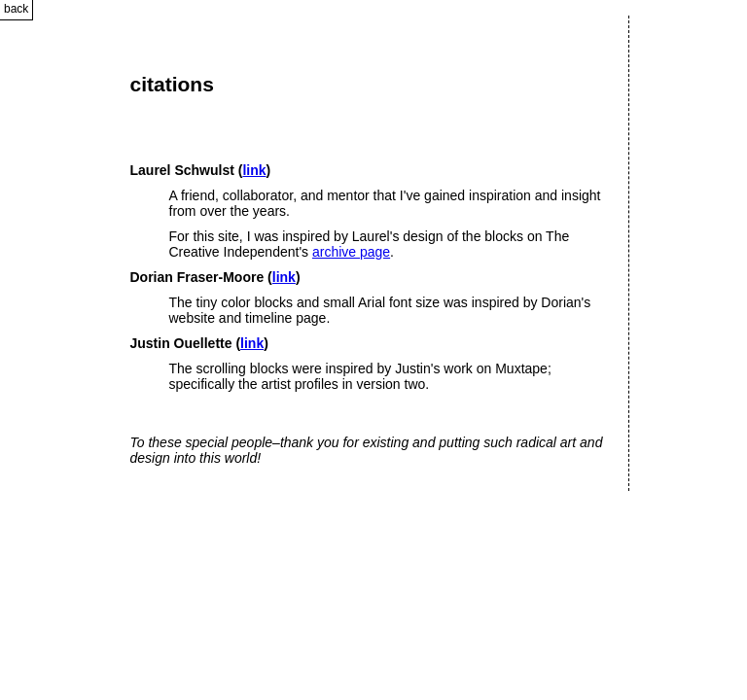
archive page (351, 252)
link (254, 170)
